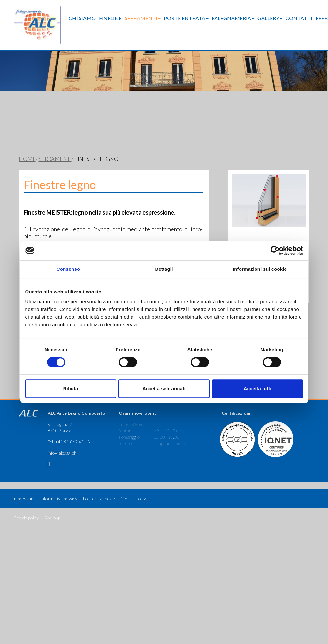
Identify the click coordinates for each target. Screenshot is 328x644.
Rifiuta (71, 388)
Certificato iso (134, 490)
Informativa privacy (59, 490)
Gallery (270, 18)
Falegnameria (233, 18)
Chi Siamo (82, 18)
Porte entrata (186, 18)
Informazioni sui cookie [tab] (260, 269)
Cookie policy (26, 509)
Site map (52, 509)
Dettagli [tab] (164, 269)
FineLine (110, 18)
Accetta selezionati (164, 388)
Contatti (299, 18)
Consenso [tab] (68, 269)
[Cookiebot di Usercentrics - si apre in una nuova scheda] (275, 251)
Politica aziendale (99, 490)
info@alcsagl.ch (62, 444)
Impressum (23, 490)
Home (27, 150)
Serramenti (143, 18)
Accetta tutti (258, 388)
